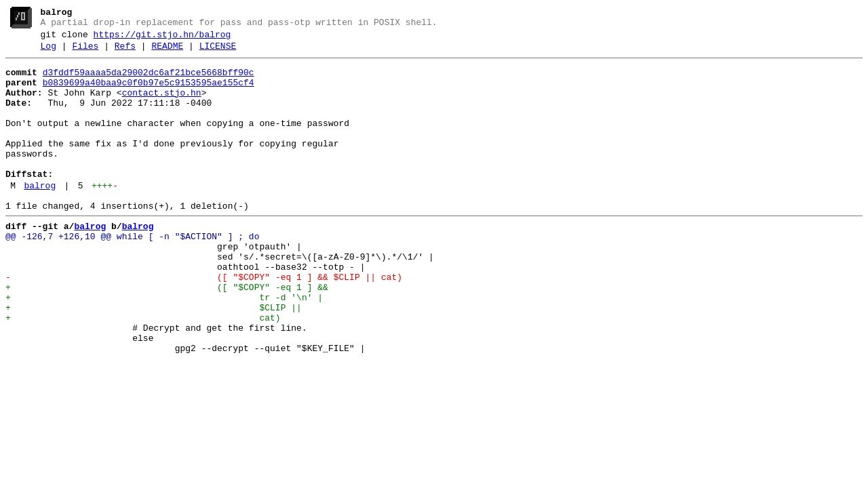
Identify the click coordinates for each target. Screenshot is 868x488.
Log (48, 52)
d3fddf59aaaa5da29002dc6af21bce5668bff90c (149, 81)
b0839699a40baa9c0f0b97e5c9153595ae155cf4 (149, 93)
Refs (125, 52)
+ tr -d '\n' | (164, 346)
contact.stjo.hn (162, 105)
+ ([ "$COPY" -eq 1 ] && (167, 334)
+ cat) (143, 371)
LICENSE (218, 52)
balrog (40, 216)
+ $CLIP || (154, 359)
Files (85, 52)
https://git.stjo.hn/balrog (162, 39)
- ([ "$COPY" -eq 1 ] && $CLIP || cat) (204, 322)
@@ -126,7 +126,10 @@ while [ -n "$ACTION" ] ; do (132, 273)
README (167, 52)
